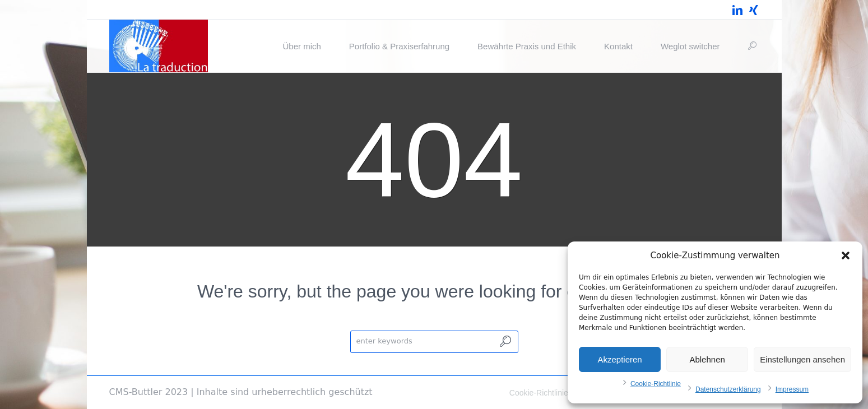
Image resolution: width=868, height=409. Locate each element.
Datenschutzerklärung (728, 389)
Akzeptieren (619, 359)
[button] (846, 255)
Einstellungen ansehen (802, 359)
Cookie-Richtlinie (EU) (548, 393)
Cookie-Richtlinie (656, 384)
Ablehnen (707, 359)
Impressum (792, 389)
